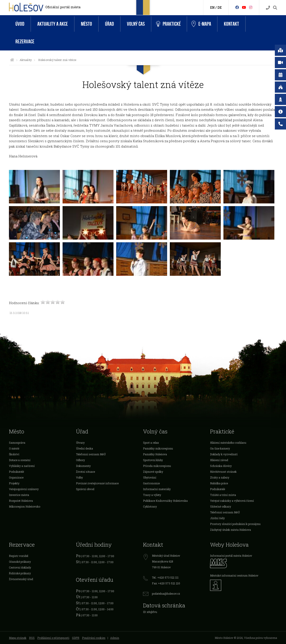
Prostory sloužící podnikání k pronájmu (235, 524)
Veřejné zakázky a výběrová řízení (232, 501)
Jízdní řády (217, 518)
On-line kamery (220, 448)
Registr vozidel (19, 556)
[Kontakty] (268, 8)
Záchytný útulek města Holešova (230, 530)
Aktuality (26, 60)
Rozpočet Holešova (21, 501)
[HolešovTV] (244, 7)
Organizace (16, 477)
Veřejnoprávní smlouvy (24, 489)
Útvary (80, 443)
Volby (79, 477)
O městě (14, 448)
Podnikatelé (16, 472)
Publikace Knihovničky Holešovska (165, 501)
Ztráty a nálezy (220, 477)
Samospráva (17, 443)
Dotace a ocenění (20, 460)
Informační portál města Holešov (231, 556)
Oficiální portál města (63, 7)
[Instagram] (251, 7)
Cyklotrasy (150, 506)
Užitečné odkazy (221, 506)
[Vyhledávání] (275, 8)
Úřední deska (84, 448)
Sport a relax (151, 443)
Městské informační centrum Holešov (234, 575)
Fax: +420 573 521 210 (166, 583)
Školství (14, 454)
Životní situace (85, 472)
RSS (32, 638)
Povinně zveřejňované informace (97, 483)
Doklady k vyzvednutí (224, 454)
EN (212, 7)
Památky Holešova (155, 454)
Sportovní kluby (153, 460)
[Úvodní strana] (12, 60)
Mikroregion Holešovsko (25, 506)
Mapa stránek (18, 638)
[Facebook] (237, 7)
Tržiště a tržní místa (223, 495)
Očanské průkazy (20, 562)
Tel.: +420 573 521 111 (165, 577)
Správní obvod (85, 489)
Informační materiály (157, 489)
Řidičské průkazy (20, 573)
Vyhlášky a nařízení (22, 466)
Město (86, 24)
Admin (115, 638)
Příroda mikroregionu (157, 466)
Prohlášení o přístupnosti (53, 638)
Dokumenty (83, 466)
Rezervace (25, 42)
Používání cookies (94, 638)
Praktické (168, 24)
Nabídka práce (219, 483)
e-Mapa (201, 24)
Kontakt (231, 24)
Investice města (19, 495)
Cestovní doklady (20, 567)
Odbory (80, 460)
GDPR (76, 638)
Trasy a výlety (152, 495)
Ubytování (150, 477)
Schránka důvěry (221, 466)
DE (220, 7)
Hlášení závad (219, 460)
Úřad (109, 24)
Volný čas (136, 24)
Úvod (20, 24)
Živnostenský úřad (21, 579)
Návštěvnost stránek (223, 472)
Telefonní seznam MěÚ (91, 454)
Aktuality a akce (53, 24)
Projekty (14, 483)
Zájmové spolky (153, 472)
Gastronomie (151, 483)
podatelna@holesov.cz (166, 594)
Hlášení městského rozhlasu (228, 443)
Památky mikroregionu (158, 448)
